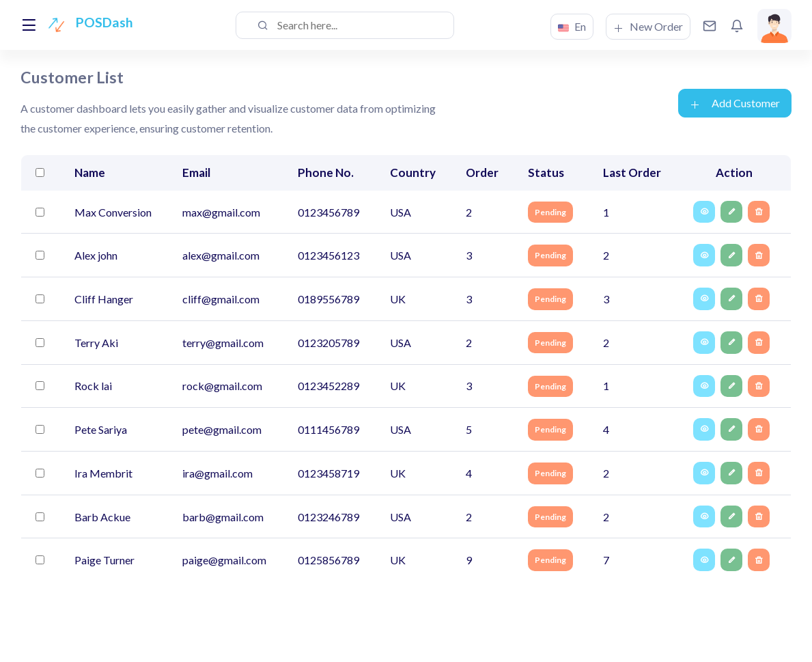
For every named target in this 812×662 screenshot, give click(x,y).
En (572, 27)
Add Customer (735, 103)
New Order (648, 27)
